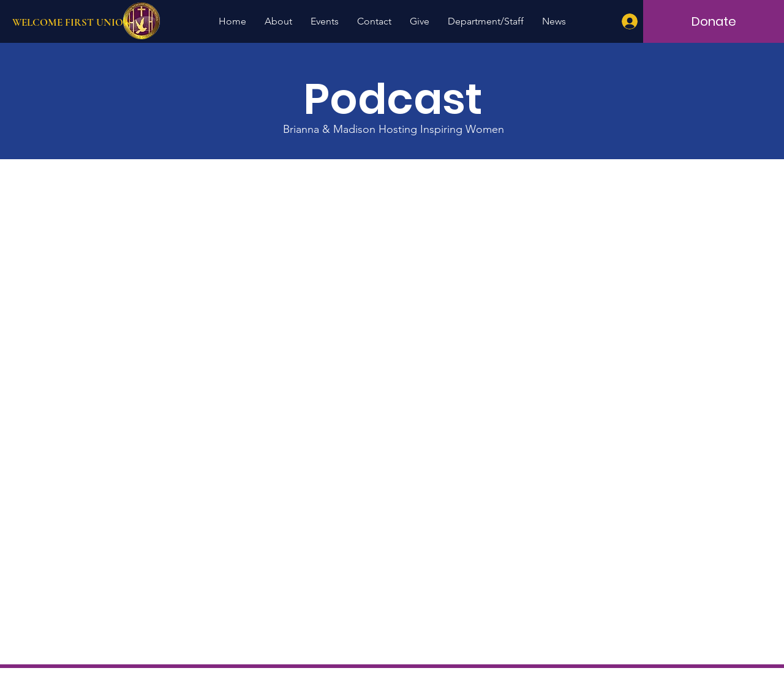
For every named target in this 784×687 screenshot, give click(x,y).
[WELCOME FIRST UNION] (106, 22)
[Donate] (714, 21)
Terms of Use (453, 677)
